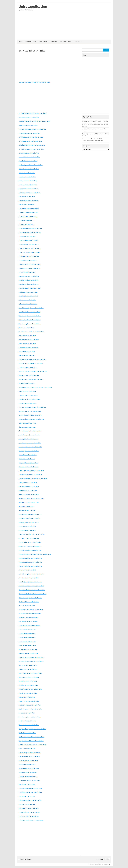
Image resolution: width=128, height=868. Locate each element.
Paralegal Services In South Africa (28, 622)
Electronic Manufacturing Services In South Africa (33, 371)
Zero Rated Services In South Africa (29, 816)
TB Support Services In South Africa (29, 725)
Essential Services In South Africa (28, 395)
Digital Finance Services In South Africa (30, 320)
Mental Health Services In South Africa (29, 518)
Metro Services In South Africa (27, 526)
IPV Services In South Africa (26, 507)
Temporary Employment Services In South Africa (32, 729)
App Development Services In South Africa (31, 165)
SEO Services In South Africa (27, 697)
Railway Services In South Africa (28, 669)
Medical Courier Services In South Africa (30, 514)
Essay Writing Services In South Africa (29, 399)
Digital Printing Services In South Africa (30, 324)
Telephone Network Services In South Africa (31, 741)
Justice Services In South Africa (28, 510)
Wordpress (108, 864)
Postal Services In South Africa (27, 645)
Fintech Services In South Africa (28, 423)
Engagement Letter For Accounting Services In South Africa (35, 387)
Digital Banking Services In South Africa (30, 316)
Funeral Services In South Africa (28, 455)
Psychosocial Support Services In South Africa (32, 657)
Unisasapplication (33, 6)
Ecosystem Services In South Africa (29, 348)
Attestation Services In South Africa (29, 169)
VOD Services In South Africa (27, 796)
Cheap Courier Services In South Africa (30, 248)
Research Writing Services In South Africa (30, 673)
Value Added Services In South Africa (29, 133)
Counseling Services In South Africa (29, 276)
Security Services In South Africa (28, 693)
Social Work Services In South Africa (29, 701)
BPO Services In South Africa (27, 197)
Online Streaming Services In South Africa (30, 598)
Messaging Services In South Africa (29, 522)
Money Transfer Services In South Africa (30, 546)
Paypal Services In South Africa (27, 630)
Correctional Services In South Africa (29, 240)
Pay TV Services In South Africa (27, 638)
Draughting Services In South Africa (29, 340)
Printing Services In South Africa (28, 649)
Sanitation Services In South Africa (28, 685)
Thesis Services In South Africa (27, 749)
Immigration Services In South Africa (29, 495)
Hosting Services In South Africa (28, 491)
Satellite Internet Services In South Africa (30, 689)
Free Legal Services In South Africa (28, 439)
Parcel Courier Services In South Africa (29, 626)
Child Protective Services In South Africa (30, 252)
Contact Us (78, 42)
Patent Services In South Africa (27, 642)
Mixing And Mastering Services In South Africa (32, 534)
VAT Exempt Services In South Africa (29, 808)
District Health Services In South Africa (30, 312)
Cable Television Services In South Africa (30, 229)
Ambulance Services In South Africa (29, 153)
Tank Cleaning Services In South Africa (29, 717)
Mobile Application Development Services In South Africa (35, 554)
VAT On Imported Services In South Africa (30, 792)
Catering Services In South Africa (28, 217)
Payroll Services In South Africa (27, 634)
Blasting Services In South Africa (28, 185)
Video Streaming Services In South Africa (30, 800)
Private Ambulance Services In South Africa (31, 610)
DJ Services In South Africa (26, 328)
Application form (31, 42)
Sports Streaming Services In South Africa (30, 709)
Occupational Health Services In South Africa (31, 586)
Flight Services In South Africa (27, 427)
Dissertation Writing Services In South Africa (31, 308)
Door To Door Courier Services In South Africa (32, 332)
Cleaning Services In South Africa (28, 260)
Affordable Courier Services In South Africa (31, 137)
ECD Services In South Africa (27, 352)
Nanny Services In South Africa (27, 570)
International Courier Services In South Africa (31, 499)
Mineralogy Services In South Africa (29, 538)
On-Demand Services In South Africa (29, 602)
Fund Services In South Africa (27, 459)
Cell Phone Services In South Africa (29, 244)
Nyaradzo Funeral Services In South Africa (30, 582)
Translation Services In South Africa (29, 769)
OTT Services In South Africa (27, 606)
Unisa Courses (43, 42)
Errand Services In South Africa (27, 391)
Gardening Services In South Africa (28, 467)
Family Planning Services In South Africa (30, 411)
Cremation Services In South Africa (28, 284)
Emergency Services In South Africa (29, 375)
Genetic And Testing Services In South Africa (31, 471)
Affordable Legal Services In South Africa (30, 141)
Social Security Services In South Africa (30, 705)
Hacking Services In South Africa (28, 483)
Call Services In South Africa (27, 225)
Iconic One (91, 864)
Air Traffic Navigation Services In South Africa (31, 149)
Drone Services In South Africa (27, 336)
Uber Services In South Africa (27, 784)
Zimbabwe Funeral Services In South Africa (31, 820)
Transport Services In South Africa (28, 761)
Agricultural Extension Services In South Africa (32, 145)
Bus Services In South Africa (27, 205)
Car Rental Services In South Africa (28, 213)
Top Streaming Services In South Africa (30, 753)
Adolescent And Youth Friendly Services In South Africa (34, 121)
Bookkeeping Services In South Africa (29, 193)
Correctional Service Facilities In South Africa (31, 419)
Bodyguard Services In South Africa (29, 189)
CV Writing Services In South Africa (28, 296)
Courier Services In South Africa (28, 236)
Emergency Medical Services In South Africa (31, 379)
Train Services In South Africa (27, 765)
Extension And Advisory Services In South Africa (32, 129)
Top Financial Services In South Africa (29, 757)
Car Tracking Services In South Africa (29, 209)
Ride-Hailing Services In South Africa (29, 677)
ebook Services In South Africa (27, 344)
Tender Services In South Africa (28, 733)
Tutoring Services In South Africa (28, 777)
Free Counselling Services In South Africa (30, 447)
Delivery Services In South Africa (28, 304)
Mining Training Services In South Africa (30, 542)
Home (20, 42)
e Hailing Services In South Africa (28, 368)
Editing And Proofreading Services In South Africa (33, 360)
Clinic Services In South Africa (27, 272)
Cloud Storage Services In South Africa (30, 264)
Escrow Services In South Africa (28, 403)
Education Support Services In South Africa (31, 364)
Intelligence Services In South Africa (29, 503)
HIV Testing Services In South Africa (29, 487)
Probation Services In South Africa (28, 653)
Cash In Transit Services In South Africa (30, 233)
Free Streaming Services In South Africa (30, 443)
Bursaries (54, 42)
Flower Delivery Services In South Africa (30, 431)
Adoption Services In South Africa (28, 125)
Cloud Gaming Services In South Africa (29, 268)
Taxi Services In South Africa (27, 713)
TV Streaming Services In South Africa (29, 781)
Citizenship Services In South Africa (29, 256)
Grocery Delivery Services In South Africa (30, 475)
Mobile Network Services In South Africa (30, 550)
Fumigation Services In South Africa (29, 463)
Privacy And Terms (66, 42)
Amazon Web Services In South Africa (29, 157)
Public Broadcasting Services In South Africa (31, 661)
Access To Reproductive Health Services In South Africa (34, 82)
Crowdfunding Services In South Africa (30, 288)
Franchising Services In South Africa (29, 451)
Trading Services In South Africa (28, 773)
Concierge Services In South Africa (28, 280)
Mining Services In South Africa (27, 530)
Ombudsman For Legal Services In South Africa (32, 590)
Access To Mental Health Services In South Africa (33, 113)
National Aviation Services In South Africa (30, 566)
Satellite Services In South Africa (28, 681)
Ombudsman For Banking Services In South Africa (33, 594)
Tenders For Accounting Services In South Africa (32, 745)
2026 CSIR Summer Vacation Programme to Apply (95, 121)
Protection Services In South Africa (28, 618)
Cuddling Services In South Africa (28, 292)
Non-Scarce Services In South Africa (29, 578)
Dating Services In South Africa (27, 300)
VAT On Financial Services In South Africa (30, 788)
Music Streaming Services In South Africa (30, 562)
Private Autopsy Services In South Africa (30, 614)
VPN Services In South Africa (27, 804)
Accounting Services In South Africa (29, 117)
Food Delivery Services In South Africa (29, 435)
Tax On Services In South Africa (27, 721)
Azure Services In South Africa (27, 177)
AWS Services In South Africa (27, 173)
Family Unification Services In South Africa (30, 415)
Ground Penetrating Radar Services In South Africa (33, 479)
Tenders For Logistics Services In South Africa (32, 737)
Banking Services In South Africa (28, 181)
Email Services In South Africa (27, 383)
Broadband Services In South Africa (29, 201)
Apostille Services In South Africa (28, 161)
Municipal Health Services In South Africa (30, 558)
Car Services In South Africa (26, 221)
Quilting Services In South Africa (28, 665)
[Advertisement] (64, 26)
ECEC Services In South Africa (27, 356)
